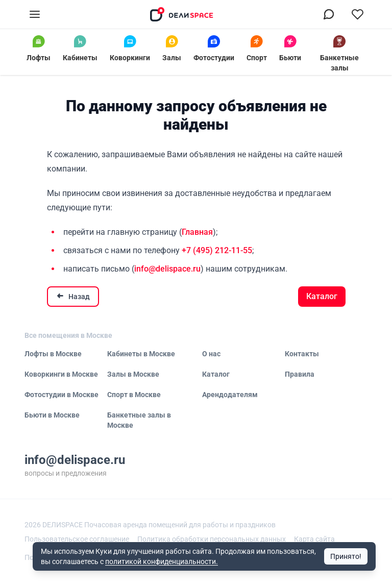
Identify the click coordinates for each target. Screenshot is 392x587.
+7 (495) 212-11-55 (217, 250)
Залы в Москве (133, 374)
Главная (197, 232)
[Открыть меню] (35, 14)
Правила (300, 374)
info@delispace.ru (167, 269)
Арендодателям (230, 395)
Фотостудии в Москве (62, 395)
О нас (211, 354)
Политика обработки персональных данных (212, 539)
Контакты (302, 354)
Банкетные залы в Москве (139, 420)
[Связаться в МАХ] (329, 14)
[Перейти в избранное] (357, 14)
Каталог (322, 296)
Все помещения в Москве (68, 335)
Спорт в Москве (134, 395)
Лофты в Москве (53, 354)
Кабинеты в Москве (141, 354)
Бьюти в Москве (52, 415)
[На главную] (182, 14)
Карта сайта (314, 539)
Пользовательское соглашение (77, 539)
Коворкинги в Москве (61, 374)
